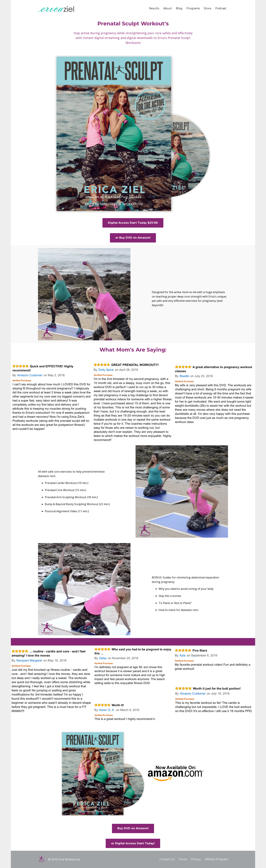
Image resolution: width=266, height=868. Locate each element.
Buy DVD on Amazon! (133, 828)
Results (154, 8)
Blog (179, 8)
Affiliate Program (216, 859)
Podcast (221, 8)
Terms (183, 859)
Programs (193, 8)
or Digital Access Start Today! (133, 843)
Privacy (196, 859)
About (168, 8)
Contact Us (167, 859)
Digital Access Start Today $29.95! (133, 223)
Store (207, 8)
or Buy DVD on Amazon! (133, 238)
